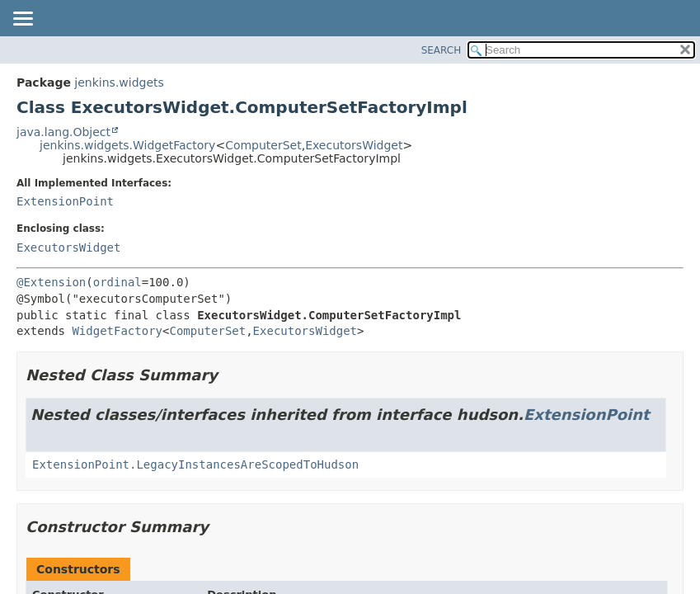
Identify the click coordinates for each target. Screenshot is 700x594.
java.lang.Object (63, 132)
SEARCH (442, 50)
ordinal (117, 282)
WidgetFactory (117, 331)
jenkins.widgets (119, 82)
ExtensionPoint (65, 201)
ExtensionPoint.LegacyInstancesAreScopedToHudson (195, 464)
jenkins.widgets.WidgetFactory (127, 145)
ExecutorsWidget (354, 145)
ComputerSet (263, 145)
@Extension (51, 282)
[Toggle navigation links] (22, 20)
